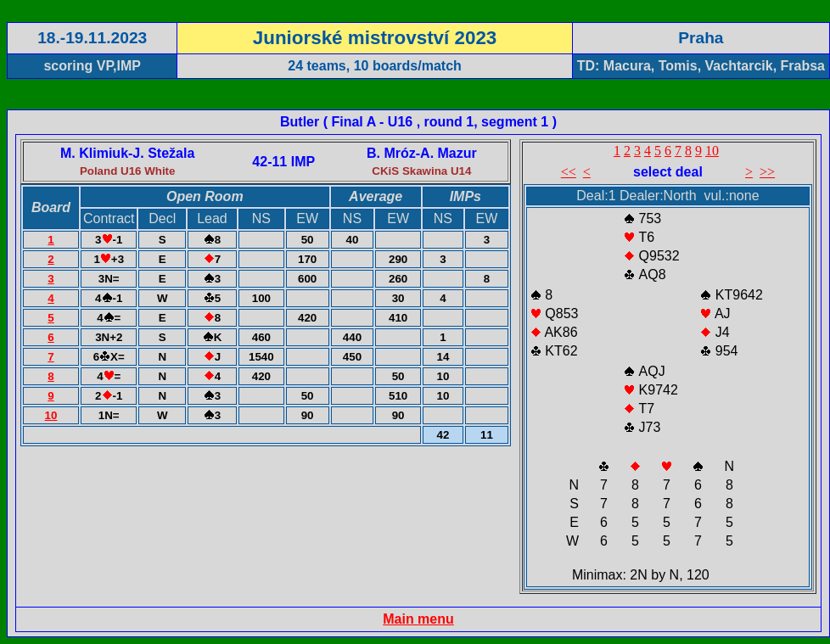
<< (569, 172)
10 (51, 415)
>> (767, 172)
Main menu (418, 619)
